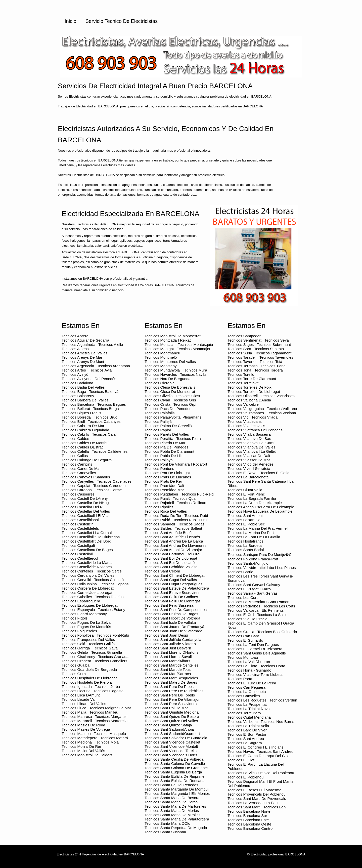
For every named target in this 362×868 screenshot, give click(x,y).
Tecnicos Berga (106, 409)
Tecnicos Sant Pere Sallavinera (171, 704)
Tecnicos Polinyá (159, 460)
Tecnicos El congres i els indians (256, 747)
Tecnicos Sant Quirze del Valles (171, 721)
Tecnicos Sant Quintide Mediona (172, 712)
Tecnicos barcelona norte (249, 811)
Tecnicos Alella (111, 344)
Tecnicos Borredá (76, 417)
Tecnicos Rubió (157, 520)
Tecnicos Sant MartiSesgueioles (171, 678)
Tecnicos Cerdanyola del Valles (88, 575)
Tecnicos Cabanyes (104, 421)
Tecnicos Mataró (114, 738)
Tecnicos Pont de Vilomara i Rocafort (176, 464)
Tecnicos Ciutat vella (245, 490)
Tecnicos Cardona (77, 490)
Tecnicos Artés (74, 370)
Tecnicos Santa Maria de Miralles (173, 815)
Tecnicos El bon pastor (247, 734)
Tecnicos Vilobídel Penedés (251, 464)
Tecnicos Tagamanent (273, 353)
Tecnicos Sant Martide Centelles (171, 665)
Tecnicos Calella (75, 451)
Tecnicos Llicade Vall (79, 699)
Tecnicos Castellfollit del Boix (86, 541)
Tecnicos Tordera (269, 370)
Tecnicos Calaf (104, 434)
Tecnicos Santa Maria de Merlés (172, 811)
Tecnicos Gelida (75, 652)
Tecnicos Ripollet (159, 507)
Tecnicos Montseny (161, 366)
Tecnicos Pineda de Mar (165, 443)
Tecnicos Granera (76, 661)
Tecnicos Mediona (77, 742)
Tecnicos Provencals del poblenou (257, 794)
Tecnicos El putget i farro (249, 589)
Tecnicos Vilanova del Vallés (251, 447)
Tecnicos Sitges (241, 344)
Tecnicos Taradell (242, 357)
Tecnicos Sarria (240, 572)
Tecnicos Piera (189, 439)
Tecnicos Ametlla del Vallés (84, 353)
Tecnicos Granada (113, 657)
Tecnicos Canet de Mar (81, 468)
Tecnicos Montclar (160, 344)
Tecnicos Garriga (76, 648)
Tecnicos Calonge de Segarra (87, 460)
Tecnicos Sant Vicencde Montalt (171, 746)
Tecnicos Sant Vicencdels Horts (171, 755)
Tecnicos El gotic (275, 473)
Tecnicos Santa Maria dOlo (167, 823)
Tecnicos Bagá (74, 391)
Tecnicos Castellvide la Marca (87, 563)
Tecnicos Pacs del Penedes (168, 409)
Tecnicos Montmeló (161, 357)
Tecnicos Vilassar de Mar (249, 460)
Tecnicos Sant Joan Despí (166, 635)
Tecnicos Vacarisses (278, 396)
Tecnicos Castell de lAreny (85, 498)
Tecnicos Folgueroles (79, 631)
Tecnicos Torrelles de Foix (250, 387)
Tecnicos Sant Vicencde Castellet (172, 742)
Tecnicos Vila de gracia (247, 619)
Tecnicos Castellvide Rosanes (87, 567)
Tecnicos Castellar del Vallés (86, 511)
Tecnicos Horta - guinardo (249, 670)
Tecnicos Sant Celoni (162, 571)
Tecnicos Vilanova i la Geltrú (252, 451)
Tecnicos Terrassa (243, 366)
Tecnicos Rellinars (192, 503)
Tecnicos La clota (242, 666)
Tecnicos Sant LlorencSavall (168, 657)
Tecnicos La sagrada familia (252, 498)
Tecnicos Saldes (158, 528)
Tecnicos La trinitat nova (249, 709)
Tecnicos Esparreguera (81, 601)
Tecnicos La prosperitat (247, 704)
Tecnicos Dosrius (109, 597)
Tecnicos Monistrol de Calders (87, 755)
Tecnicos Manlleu (104, 712)
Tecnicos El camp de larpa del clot (258, 756)
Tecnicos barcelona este (248, 820)
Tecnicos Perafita (159, 439)
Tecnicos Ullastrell (243, 396)
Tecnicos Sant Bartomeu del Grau (173, 554)
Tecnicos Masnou (76, 734)
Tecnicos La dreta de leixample (255, 503)
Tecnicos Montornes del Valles (170, 362)
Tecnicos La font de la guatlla (254, 537)
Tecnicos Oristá (157, 404)
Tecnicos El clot (241, 760)
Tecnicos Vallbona (243, 721)
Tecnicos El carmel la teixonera (255, 649)
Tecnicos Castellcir (77, 524)
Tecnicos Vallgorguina (246, 409)
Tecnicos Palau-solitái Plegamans (173, 417)
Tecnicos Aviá (100, 370)
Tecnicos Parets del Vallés (167, 434)
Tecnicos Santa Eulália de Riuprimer (175, 776)
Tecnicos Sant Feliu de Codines (171, 597)
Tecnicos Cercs (109, 571)
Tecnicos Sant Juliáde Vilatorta (170, 644)
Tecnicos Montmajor (194, 349)
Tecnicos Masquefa (110, 734)
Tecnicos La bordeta (245, 545)
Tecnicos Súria (240, 353)
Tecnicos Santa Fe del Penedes (171, 785)
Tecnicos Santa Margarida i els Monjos (177, 793)
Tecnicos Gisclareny (78, 657)
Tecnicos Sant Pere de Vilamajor (172, 699)
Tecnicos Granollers (111, 661)
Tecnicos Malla (74, 712)
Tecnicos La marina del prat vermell (258, 528)
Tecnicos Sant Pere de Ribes (169, 687)
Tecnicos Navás (193, 374)
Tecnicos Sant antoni (245, 515)
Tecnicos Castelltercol (80, 558)
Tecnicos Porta (240, 679)
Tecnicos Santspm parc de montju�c (260, 554)
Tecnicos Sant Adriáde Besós (169, 533)
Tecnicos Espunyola (78, 610)
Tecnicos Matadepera (80, 738)
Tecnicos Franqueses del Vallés (88, 639)
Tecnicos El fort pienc (246, 494)
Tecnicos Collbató (109, 580)
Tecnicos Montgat (159, 349)
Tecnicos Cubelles (77, 597)
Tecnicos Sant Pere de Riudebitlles (174, 691)
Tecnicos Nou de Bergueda (168, 379)
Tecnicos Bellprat (76, 409)
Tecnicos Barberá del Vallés (85, 400)
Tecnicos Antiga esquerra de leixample (261, 507)
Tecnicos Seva (277, 340)
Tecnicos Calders (76, 439)
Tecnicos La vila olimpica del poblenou (261, 773)
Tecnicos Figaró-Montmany (84, 614)
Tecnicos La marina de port (251, 533)
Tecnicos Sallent (188, 528)
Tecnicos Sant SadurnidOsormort (172, 734)
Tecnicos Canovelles (79, 473)
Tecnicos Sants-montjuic (248, 563)
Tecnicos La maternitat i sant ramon (258, 602)
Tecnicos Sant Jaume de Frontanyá (174, 627)
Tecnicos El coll (241, 615)
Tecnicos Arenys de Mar (82, 357)
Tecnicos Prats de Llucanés (168, 477)
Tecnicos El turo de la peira (252, 683)
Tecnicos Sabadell (160, 524)
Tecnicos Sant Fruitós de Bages (171, 614)
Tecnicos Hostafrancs (245, 541)
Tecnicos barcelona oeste (249, 824)
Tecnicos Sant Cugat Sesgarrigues (173, 584)
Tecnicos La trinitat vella (248, 726)
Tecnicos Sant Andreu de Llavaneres (175, 545)
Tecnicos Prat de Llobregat (167, 473)
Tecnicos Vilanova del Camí (251, 443)
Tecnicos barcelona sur (247, 816)
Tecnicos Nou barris (277, 721)
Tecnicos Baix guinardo (277, 632)
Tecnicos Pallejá (158, 421)
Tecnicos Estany (112, 610)
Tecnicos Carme (108, 490)
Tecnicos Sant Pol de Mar (166, 708)
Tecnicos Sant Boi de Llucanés (171, 563)
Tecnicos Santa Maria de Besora (172, 798)
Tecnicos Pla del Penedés (166, 447)
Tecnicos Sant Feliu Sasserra (169, 605)
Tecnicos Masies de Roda (83, 725)
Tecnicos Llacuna (76, 691)
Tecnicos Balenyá (104, 391)
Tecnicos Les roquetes (247, 700)
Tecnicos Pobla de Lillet (165, 456)
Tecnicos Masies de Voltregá (86, 729)
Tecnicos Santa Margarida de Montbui (176, 789)
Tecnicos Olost (188, 396)
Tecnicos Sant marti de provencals (257, 798)
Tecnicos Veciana (282, 413)
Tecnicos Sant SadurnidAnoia (169, 729)
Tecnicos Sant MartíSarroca (168, 674)
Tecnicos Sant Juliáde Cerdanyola (173, 639)
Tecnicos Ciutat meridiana (249, 717)
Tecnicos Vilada (264, 417)
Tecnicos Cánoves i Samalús (86, 477)
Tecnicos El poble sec (246, 524)
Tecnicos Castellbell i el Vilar (86, 515)
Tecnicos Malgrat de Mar (110, 708)
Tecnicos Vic (238, 417)
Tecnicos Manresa (77, 716)
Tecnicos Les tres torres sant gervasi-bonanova (260, 578)
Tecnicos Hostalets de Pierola (87, 682)
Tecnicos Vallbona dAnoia (249, 400)
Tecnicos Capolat (76, 486)
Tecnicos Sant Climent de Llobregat (174, 575)
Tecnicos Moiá (107, 742)
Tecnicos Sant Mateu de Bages (171, 682)
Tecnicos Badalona (77, 383)
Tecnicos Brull (73, 421)
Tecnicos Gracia (241, 632)
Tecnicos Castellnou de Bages (87, 550)
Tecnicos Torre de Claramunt (252, 379)
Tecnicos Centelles (77, 571)
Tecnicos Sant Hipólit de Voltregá (172, 618)
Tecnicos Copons (114, 584)
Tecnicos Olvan (157, 400)
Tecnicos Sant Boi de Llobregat (171, 558)
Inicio (71, 21)
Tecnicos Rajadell (159, 503)
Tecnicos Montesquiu (195, 344)
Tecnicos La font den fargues (253, 645)
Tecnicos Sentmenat (244, 340)
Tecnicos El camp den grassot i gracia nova (261, 625)
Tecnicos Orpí (185, 404)
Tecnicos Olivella (159, 396)
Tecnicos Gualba (76, 665)
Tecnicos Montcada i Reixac (168, 340)
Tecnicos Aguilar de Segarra (85, 340)
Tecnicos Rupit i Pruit (191, 520)
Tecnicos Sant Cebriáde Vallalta (171, 567)
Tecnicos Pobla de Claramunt (169, 451)
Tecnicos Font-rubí (113, 635)
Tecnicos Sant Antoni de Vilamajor (173, 550)
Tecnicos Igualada (77, 687)
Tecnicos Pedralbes (244, 606)
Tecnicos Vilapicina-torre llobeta (255, 674)
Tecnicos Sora (239, 349)
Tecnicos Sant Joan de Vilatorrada (173, 631)
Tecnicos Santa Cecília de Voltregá (174, 759)
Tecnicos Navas (241, 751)
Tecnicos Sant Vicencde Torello (171, 751)
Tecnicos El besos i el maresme (254, 790)
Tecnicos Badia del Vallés (83, 387)
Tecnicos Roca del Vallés (166, 511)
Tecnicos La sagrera (245, 743)
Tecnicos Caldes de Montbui (85, 443)
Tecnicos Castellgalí (78, 545)
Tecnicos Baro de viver (247, 730)
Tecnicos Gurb (74, 674)
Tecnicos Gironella (107, 652)
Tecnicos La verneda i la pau (253, 803)
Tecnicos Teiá (271, 362)
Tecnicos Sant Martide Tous (168, 669)
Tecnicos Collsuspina (79, 584)
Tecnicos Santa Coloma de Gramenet (176, 768)
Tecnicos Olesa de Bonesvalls (170, 387)
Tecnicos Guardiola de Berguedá (89, 669)
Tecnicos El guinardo (245, 640)
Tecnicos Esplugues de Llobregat (90, 605)
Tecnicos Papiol (158, 430)
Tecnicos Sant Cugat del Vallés (171, 580)
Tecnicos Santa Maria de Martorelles (175, 806)
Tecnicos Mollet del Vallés (83, 751)
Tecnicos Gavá (105, 648)
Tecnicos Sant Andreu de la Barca (174, 541)
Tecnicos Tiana (273, 366)
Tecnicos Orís (185, 400)
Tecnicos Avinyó (75, 374)
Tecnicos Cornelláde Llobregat (87, 592)
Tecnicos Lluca (74, 708)
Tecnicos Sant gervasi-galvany (254, 585)
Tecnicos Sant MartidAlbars (167, 661)
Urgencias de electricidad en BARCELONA (113, 854)
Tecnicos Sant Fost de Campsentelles (176, 610)
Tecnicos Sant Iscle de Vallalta (170, 622)
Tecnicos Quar (185, 498)
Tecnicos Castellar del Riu (84, 507)
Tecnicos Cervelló (76, 580)
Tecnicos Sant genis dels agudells (257, 653)
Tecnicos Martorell (77, 721)
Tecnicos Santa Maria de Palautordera (177, 819)
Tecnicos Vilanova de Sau (249, 439)
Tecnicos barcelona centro (250, 828)
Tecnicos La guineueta (247, 692)
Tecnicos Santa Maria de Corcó (171, 802)
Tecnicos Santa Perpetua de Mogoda (176, 828)
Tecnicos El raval (242, 473)
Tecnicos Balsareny (78, 396)
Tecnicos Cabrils (75, 434)
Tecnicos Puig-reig (197, 494)
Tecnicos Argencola (78, 366)
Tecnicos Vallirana (282, 409)
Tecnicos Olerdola (160, 383)
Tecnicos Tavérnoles (276, 357)
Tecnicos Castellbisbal (80, 520)
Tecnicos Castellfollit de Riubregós (91, 537)
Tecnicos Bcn (275, 807)
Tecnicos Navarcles (161, 374)
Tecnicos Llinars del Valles (84, 704)
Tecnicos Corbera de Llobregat (88, 588)
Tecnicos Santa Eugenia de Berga (173, 772)
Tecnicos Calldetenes (110, 451)
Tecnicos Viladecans (245, 421)
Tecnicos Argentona (114, 366)
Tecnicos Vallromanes (246, 413)
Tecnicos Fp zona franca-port (253, 559)
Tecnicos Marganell (111, 716)
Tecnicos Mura (195, 370)
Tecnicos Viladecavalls (246, 426)
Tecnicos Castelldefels (80, 528)
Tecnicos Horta (273, 666)
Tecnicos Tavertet (242, 362)
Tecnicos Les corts (243, 597)
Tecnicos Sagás (191, 524)
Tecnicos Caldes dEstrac (83, 447)
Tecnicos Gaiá (73, 644)
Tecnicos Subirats (269, 349)
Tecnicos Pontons (159, 468)
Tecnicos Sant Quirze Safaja (168, 725)
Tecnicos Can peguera (246, 687)
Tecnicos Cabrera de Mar (83, 426)
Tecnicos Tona (239, 370)
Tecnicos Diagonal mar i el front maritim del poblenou (261, 783)
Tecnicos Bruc (105, 417)
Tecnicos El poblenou (245, 777)
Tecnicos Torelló (241, 374)
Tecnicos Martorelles (112, 721)
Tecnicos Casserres (78, 494)
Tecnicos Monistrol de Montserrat (173, 336)
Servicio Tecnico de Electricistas (122, 21)
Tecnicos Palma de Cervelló (168, 426)
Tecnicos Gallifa (101, 644)
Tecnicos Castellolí (77, 554)
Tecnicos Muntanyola (162, 370)
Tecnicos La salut (272, 615)
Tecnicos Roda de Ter (163, 515)
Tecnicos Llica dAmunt (81, 695)
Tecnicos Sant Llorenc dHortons (171, 652)
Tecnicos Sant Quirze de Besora (172, 716)
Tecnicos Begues (111, 404)
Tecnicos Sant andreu (246, 739)
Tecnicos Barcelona (78, 404)
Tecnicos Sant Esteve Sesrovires (172, 592)
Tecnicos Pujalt (157, 498)
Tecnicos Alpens (75, 349)
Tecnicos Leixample (244, 520)
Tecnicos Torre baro (244, 713)
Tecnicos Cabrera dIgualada (85, 430)
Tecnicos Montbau (243, 657)
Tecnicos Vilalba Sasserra (249, 434)
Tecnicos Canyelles (78, 481)
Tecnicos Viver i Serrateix (249, 468)
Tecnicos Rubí (196, 515)
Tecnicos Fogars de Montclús (86, 627)
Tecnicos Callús (75, 456)
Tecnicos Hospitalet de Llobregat (89, 678)
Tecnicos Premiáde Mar (164, 490)
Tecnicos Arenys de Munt (83, 362)
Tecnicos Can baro (243, 636)
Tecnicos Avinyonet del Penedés (89, 379)
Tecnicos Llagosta (108, 691)
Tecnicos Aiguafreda (78, 344)
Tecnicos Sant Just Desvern (168, 648)
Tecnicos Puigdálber (161, 494)
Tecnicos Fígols (75, 618)
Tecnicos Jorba (107, 687)
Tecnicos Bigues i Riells (81, 413)
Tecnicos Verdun (283, 700)
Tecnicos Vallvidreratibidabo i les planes (262, 568)
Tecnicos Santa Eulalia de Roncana (174, 781)
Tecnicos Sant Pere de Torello (170, 695)
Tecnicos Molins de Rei (81, 746)
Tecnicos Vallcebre (243, 404)
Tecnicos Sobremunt (274, 344)
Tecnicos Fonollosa (78, 635)
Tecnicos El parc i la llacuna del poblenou (256, 766)
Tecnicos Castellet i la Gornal (87, 533)
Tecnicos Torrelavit (243, 383)
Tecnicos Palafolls (160, 413)
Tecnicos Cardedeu (109, 486)
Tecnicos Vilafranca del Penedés (255, 430)
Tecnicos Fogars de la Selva (86, 622)
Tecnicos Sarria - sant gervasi (253, 593)
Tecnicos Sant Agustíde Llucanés (172, 537)
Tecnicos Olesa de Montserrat (170, 391)
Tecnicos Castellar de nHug (85, 503)
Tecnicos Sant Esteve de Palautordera (177, 588)
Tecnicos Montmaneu (162, 353)
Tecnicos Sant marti (244, 807)
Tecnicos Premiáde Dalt (164, 486)
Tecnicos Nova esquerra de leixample (260, 511)
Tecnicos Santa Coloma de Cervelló (175, 763)
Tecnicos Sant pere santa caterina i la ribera (261, 483)
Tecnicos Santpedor (244, 336)
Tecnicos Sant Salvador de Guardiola (176, 738)
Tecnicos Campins (77, 464)
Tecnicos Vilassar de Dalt (249, 456)
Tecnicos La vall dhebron (249, 662)
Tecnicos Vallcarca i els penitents (256, 610)
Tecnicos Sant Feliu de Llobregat (172, 601)
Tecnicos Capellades (114, 481)
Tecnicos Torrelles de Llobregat (254, 391)
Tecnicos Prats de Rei (163, 481)
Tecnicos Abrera (75, 336)
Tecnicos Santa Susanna (165, 832)
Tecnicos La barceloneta (248, 477)
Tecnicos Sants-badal (246, 550)
